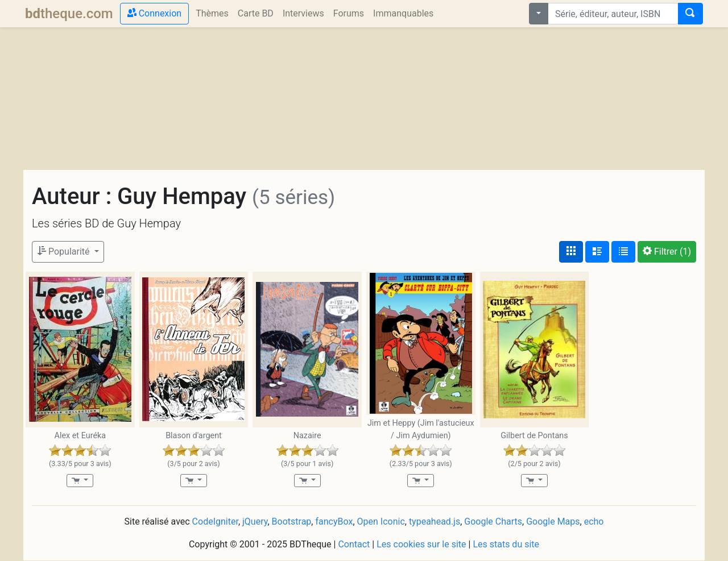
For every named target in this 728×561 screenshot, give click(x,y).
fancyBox (334, 521)
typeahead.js (435, 521)
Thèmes (212, 13)
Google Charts (493, 521)
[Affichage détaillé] (597, 252)
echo (594, 521)
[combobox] (613, 14)
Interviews (303, 13)
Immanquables (403, 13)
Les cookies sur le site (421, 544)
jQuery (255, 521)
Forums (349, 13)
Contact (354, 544)
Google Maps (553, 521)
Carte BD (256, 13)
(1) (667, 252)
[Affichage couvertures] (571, 252)
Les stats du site (506, 544)
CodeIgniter (215, 521)
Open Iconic (381, 521)
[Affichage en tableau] (623, 252)
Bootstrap (292, 521)
